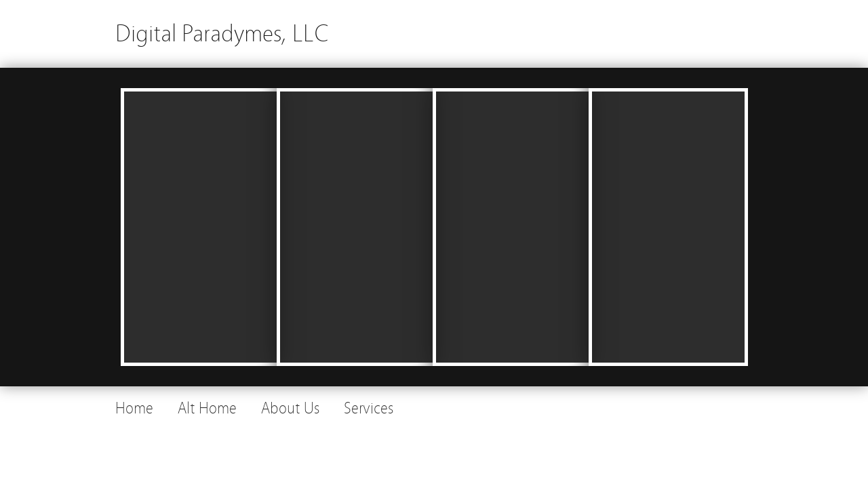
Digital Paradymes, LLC (222, 34)
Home (134, 408)
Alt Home (207, 408)
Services (369, 408)
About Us (290, 408)
